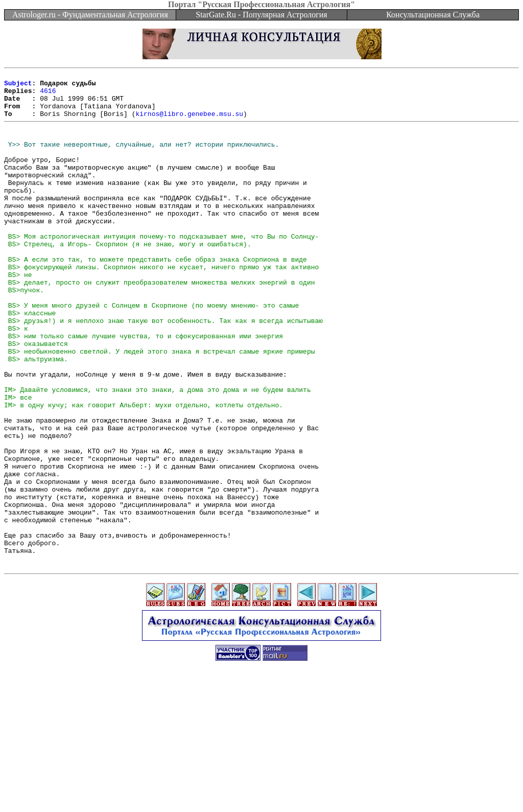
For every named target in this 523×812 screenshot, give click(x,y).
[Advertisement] (261, 789)
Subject (18, 86)
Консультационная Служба (433, 15)
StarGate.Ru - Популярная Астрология (261, 15)
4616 (48, 95)
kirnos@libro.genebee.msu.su (189, 123)
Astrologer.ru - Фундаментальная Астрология (90, 15)
